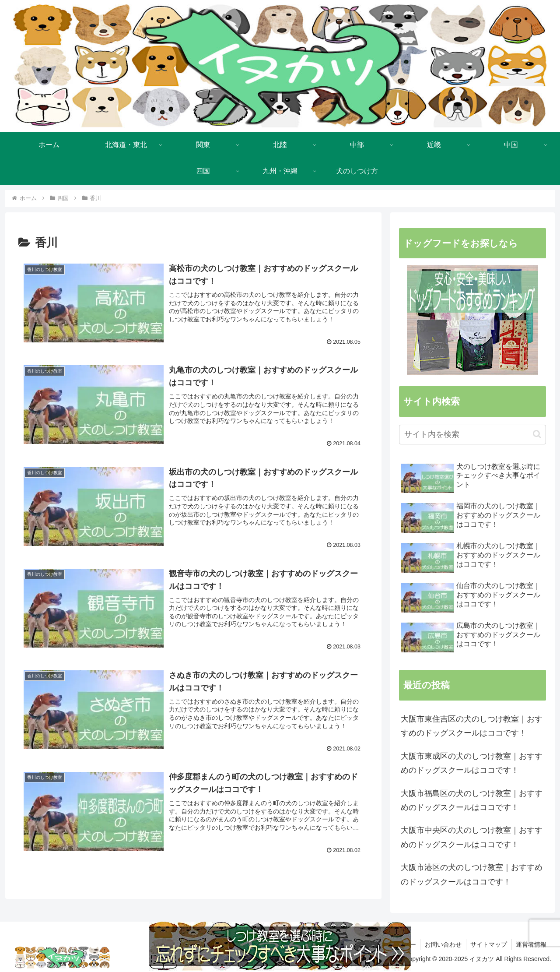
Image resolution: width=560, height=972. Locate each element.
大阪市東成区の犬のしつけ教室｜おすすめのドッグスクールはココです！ (472, 763)
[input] (472, 435)
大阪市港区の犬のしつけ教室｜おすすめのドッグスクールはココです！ (472, 874)
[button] (537, 434)
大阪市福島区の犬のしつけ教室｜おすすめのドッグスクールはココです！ (472, 800)
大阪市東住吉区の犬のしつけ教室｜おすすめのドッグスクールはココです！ (472, 726)
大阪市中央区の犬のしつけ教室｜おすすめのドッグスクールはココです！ (472, 837)
